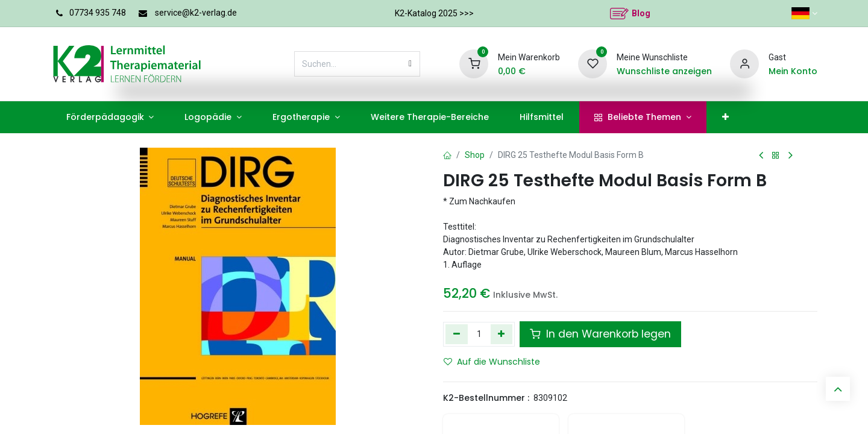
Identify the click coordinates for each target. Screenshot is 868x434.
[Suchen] (410, 64)
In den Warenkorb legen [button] (600, 334)
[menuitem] (110, 117)
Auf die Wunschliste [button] (492, 362)
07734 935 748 (98, 13)
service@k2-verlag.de (196, 13)
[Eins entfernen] (457, 334)
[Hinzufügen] (502, 334)
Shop (475, 155)
